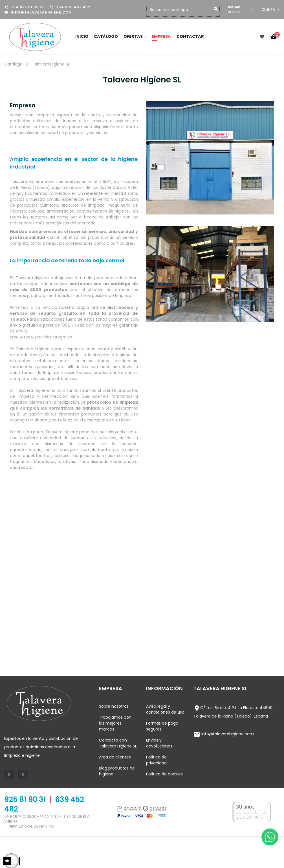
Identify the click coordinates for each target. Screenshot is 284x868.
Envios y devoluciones (159, 743)
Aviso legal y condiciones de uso (165, 709)
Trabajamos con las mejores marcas (115, 723)
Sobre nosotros (114, 706)
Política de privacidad (156, 760)
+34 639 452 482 (73, 7)
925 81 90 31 (25, 799)
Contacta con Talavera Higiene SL (118, 743)
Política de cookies (164, 774)
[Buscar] (186, 10)
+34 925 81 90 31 (27, 7)
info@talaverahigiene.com (41, 12)
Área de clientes (115, 757)
